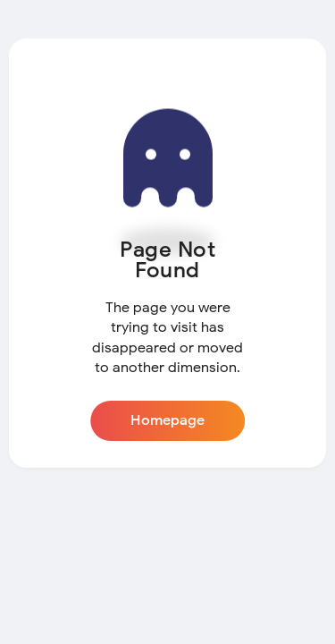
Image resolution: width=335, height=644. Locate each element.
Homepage (167, 420)
